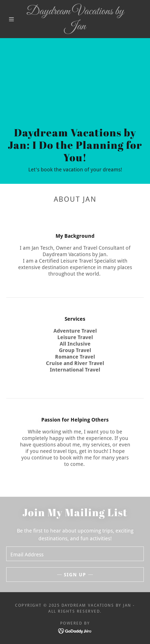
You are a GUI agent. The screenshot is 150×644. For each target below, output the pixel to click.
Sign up (75, 575)
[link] (75, 19)
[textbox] (75, 554)
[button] (13, 19)
